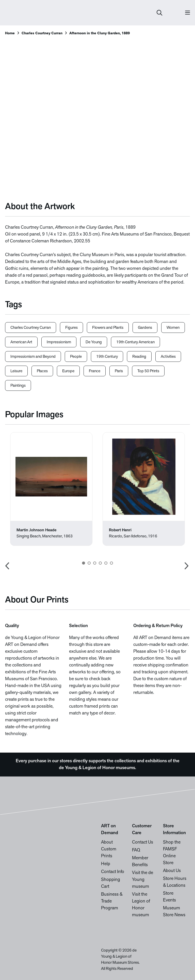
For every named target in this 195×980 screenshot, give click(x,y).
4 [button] (100, 563)
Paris (119, 371)
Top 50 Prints (148, 371)
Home (10, 33)
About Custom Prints (109, 849)
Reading (139, 357)
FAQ (136, 850)
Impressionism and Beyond (33, 357)
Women (173, 328)
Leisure (16, 371)
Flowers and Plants (108, 328)
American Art (21, 342)
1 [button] (84, 563)
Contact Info (113, 872)
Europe (68, 371)
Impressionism (59, 342)
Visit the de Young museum (143, 880)
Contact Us (143, 842)
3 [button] (95, 563)
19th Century (107, 357)
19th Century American (135, 342)
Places (42, 371)
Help (106, 864)
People (76, 357)
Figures (71, 328)
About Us (172, 871)
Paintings (18, 386)
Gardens (145, 328)
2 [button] (89, 563)
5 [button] (106, 563)
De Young (94, 342)
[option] (51, 489)
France (95, 371)
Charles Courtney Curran (42, 33)
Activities (168, 357)
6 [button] (111, 563)
